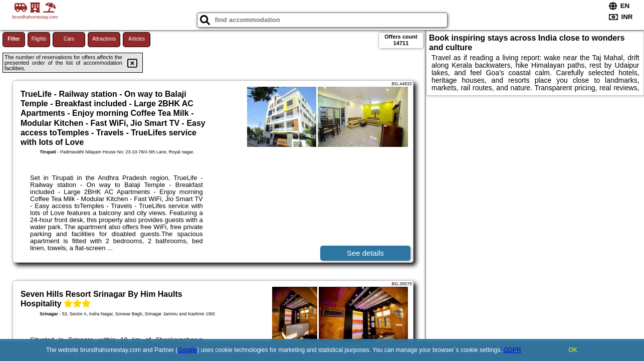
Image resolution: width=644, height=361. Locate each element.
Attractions (104, 39)
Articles (137, 39)
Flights (39, 39)
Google (188, 350)
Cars (69, 39)
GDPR (512, 350)
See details (365, 253)
